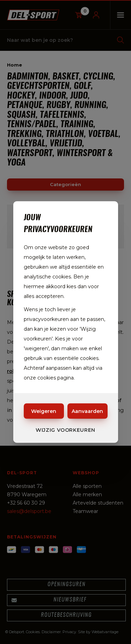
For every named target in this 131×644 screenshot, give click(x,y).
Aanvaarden (87, 411)
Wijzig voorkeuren (65, 430)
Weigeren (44, 411)
